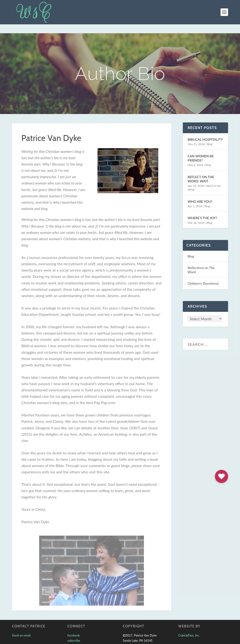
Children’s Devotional (203, 274)
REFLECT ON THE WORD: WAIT (201, 170)
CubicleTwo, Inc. (189, 626)
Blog (210, 135)
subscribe (74, 632)
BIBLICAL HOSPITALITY (205, 131)
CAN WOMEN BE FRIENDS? (201, 149)
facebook (74, 626)
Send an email (21, 626)
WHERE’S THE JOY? (202, 209)
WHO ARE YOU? (200, 193)
